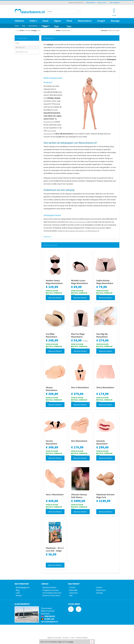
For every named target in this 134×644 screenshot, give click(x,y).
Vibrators (19, 21)
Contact (72, 587)
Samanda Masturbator (102, 442)
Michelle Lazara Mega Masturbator (80, 282)
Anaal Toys (45, 21)
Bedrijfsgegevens (23, 587)
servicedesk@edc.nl (50, 622)
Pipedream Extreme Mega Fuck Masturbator (105, 496)
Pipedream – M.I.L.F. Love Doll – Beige (55, 549)
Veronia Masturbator (52, 442)
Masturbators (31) (22, 52)
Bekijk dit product (55, 298)
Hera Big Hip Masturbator (102, 335)
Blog (17, 43)
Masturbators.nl (49, 122)
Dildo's (33, 21)
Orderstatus (101, 590)
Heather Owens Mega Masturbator (54, 282)
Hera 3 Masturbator (80, 387)
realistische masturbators (77, 222)
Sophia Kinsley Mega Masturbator (105, 282)
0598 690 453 (48, 616)
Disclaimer (66, 638)
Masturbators (85, 21)
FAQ (71, 595)
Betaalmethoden (49, 587)
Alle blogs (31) (20, 47)
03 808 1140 (48, 619)
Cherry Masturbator (105, 387)
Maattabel (73, 590)
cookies (71, 642)
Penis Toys (69, 21)
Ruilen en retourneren (51, 595)
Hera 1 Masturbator (55, 494)
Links (18, 593)
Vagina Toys (57, 21)
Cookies (99, 587)
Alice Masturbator (79, 441)
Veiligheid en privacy (51, 590)
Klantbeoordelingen (82, 638)
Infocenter (74, 593)
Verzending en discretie (52, 593)
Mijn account (102, 3)
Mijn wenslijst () (114, 3)
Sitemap (99, 593)
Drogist (101, 21)
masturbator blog (84, 68)
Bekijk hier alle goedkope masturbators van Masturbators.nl (78, 231)
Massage (115, 21)
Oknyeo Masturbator (52, 389)
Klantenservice (90, 3)
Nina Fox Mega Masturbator (78, 335)
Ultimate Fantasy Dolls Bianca (79, 496)
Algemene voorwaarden (55, 638)
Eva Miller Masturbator (52, 335)
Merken (19, 595)
